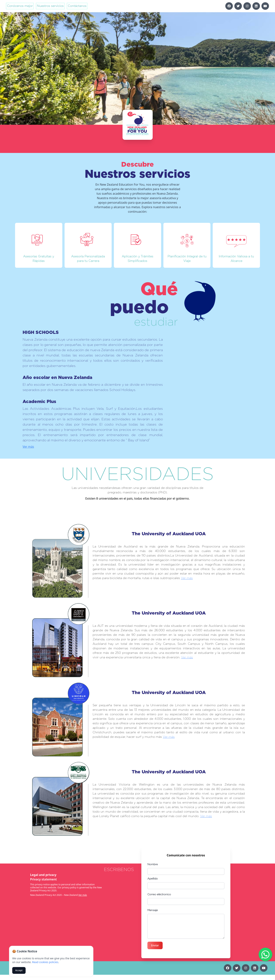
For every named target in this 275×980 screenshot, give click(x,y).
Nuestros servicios (50, 6)
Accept (19, 970)
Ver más (52, 438)
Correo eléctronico (159, 894)
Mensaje (153, 910)
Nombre (153, 864)
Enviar (155, 945)
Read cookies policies (45, 962)
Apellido (153, 879)
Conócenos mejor (20, 6)
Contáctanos (77, 6)
